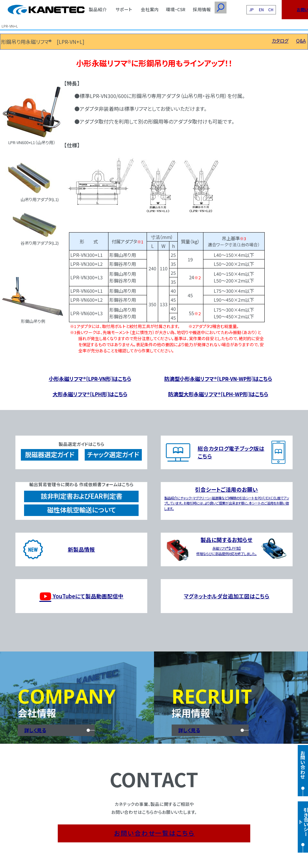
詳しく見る (35, 730)
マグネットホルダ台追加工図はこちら (227, 596)
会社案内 (150, 9)
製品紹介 (98, 9)
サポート (124, 9)
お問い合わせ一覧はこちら (154, 833)
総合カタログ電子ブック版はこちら (231, 452)
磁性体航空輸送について (81, 510)
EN (261, 9)
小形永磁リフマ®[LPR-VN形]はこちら (90, 379)
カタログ (280, 41)
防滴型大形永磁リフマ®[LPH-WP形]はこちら (218, 394)
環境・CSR (176, 9)
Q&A (301, 41)
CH (271, 9)
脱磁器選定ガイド (50, 454)
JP (252, 9)
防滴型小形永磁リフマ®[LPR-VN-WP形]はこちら (218, 379)
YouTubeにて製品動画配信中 (81, 596)
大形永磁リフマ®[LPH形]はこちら (90, 394)
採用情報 (202, 9)
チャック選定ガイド (113, 454)
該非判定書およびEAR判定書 (81, 496)
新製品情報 (81, 549)
